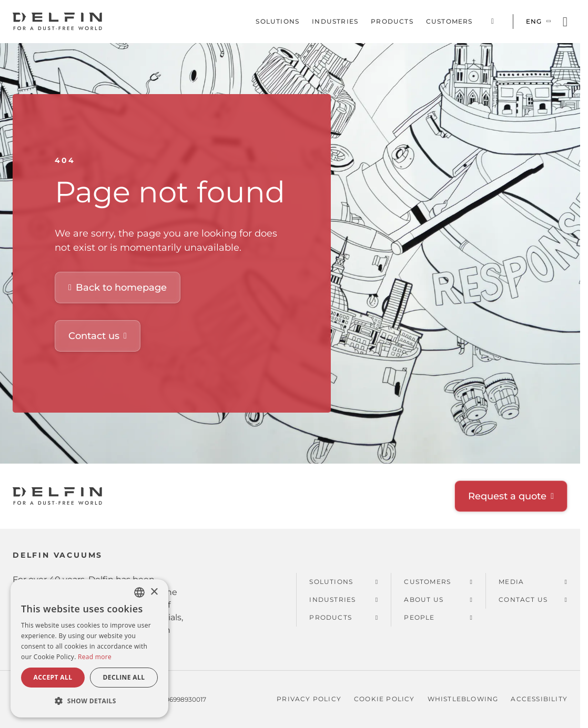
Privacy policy (309, 699)
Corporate (493, 22)
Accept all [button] (53, 677)
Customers (449, 21)
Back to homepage (121, 288)
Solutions (277, 21)
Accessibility (539, 699)
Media (511, 582)
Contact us (94, 336)
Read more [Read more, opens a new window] (95, 657)
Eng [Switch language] (534, 21)
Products (392, 21)
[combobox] (139, 592)
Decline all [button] (124, 677)
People (419, 617)
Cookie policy (384, 699)
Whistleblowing (463, 699)
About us (424, 599)
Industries (335, 21)
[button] (89, 701)
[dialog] (89, 648)
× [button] (154, 592)
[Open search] (565, 22)
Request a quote (507, 496)
